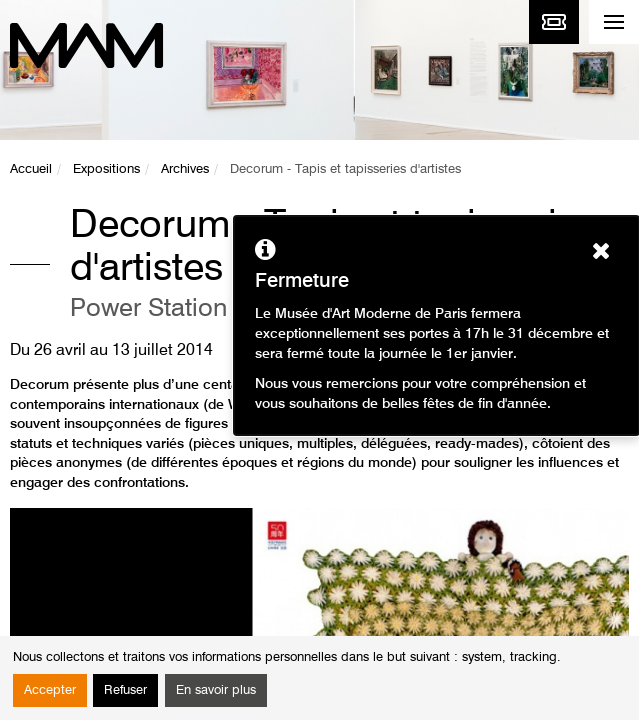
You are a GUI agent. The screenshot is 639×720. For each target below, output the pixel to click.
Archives (185, 169)
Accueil (31, 169)
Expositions (106, 169)
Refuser (125, 690)
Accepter (50, 690)
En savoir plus (216, 690)
